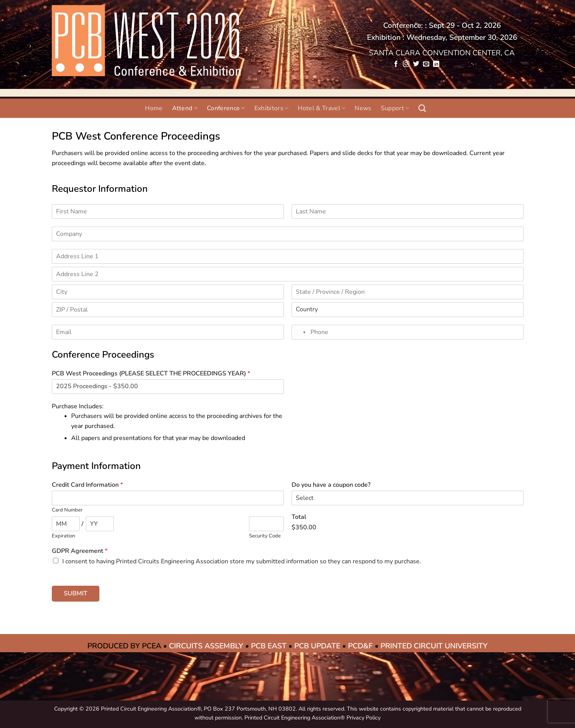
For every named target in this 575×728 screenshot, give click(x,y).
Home (154, 108)
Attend (185, 108)
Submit (76, 593)
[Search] (422, 108)
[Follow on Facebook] (396, 64)
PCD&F (360, 646)
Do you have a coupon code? (331, 485)
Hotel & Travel (322, 108)
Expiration (63, 536)
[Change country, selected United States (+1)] (300, 332)
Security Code (265, 536)
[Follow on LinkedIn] (436, 64)
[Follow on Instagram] (406, 64)
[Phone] (408, 332)
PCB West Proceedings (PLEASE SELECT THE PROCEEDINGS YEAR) (151, 374)
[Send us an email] (426, 64)
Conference (226, 108)
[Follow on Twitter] (416, 64)
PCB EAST (269, 646)
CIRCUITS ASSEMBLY (206, 646)
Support (395, 108)
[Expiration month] (66, 524)
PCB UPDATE (317, 646)
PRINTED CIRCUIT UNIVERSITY (434, 646)
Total (299, 517)
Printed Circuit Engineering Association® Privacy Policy (312, 718)
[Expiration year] (100, 524)
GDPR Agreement (80, 551)
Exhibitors (272, 108)
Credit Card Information (87, 485)
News (363, 108)
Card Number (67, 510)
